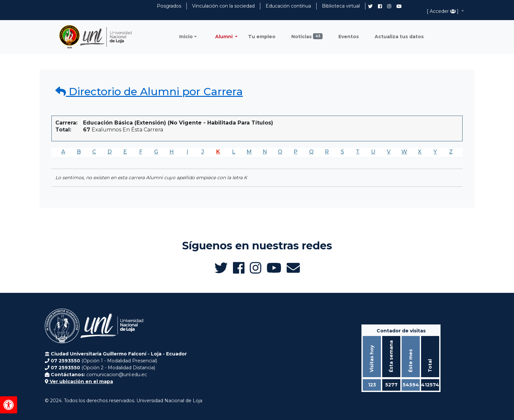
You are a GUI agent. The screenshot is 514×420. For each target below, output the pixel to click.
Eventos (349, 37)
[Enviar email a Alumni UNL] (293, 268)
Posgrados (169, 6)
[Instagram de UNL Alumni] (389, 6)
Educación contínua (288, 6)
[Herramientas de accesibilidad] (9, 405)
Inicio (186, 37)
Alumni (225, 37)
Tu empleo (262, 37)
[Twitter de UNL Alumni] (370, 7)
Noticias (307, 36)
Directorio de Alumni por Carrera (149, 91)
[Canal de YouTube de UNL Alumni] (399, 6)
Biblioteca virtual (341, 6)
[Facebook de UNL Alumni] (380, 6)
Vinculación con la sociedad (223, 6)
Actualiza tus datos (399, 37)
